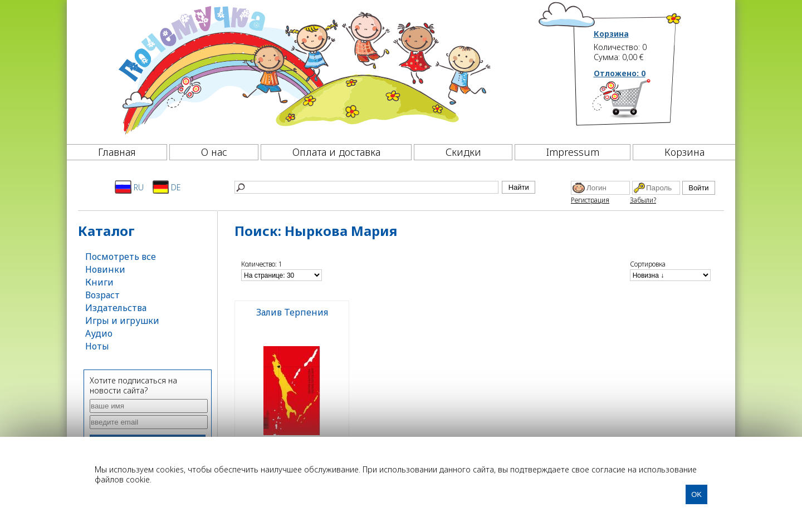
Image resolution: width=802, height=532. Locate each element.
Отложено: (620, 73)
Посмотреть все (121, 257)
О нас (214, 152)
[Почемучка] (303, 69)
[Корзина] (638, 103)
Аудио (99, 333)
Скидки (463, 152)
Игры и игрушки (122, 321)
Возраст (102, 295)
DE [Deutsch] (167, 187)
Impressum (573, 152)
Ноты (97, 346)
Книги (99, 282)
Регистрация (590, 200)
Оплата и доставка (336, 152)
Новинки (105, 269)
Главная (117, 152)
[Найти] (366, 187)
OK (696, 494)
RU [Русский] (129, 187)
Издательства (116, 308)
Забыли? (643, 200)
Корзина (611, 34)
